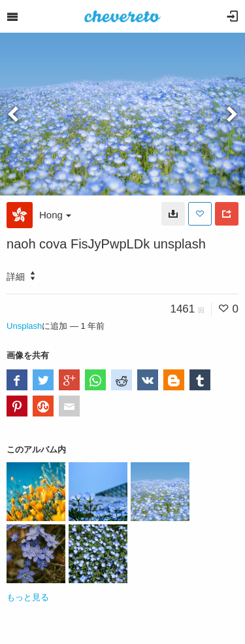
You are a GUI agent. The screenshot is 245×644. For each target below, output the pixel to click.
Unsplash (24, 326)
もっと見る (28, 597)
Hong (55, 215)
